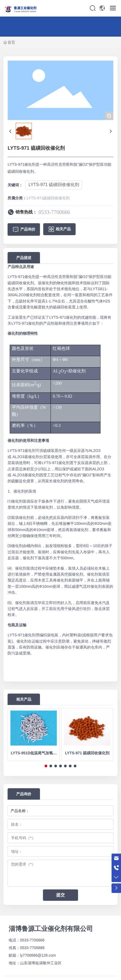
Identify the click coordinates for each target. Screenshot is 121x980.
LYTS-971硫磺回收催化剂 (48, 198)
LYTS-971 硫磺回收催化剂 (54, 185)
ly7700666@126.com (38, 955)
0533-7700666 (54, 212)
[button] (46, 766)
